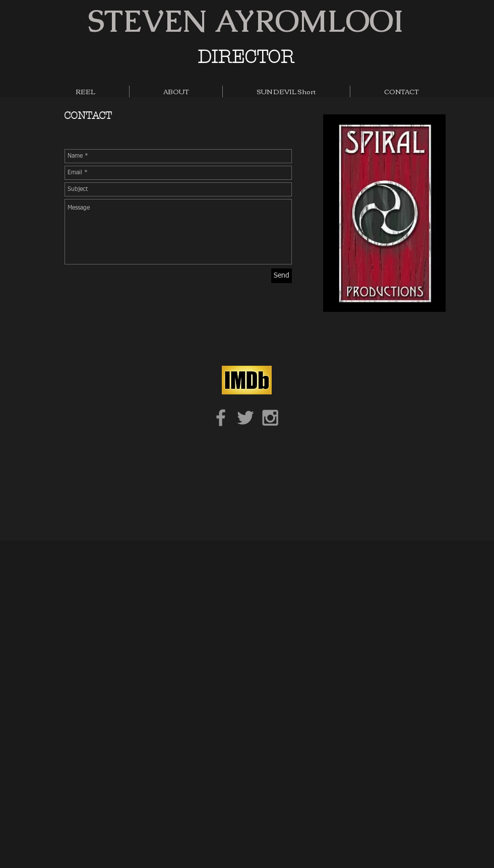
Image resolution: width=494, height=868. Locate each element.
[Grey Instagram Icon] (270, 418)
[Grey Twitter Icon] (245, 418)
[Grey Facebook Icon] (221, 418)
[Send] (282, 276)
